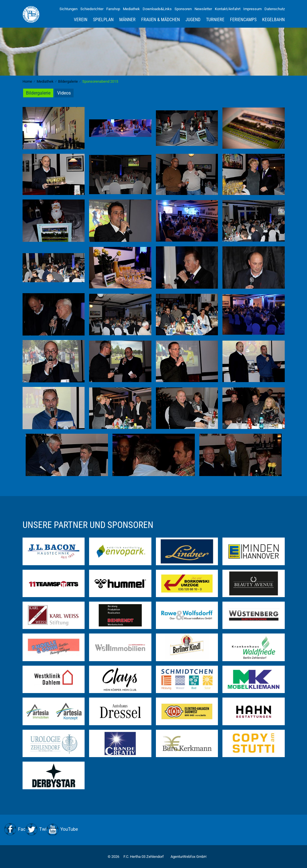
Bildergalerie (38, 93)
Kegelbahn (273, 20)
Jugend (193, 20)
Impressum (252, 9)
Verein (81, 20)
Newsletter (203, 9)
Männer (127, 20)
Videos (64, 93)
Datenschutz (275, 9)
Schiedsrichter (92, 9)
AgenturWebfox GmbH (188, 857)
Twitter (46, 829)
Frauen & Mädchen (161, 20)
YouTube (69, 829)
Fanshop (113, 9)
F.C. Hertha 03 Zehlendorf (144, 857)
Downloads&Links (157, 9)
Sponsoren (183, 9)
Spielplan (103, 20)
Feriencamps (243, 20)
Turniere (215, 20)
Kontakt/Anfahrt (228, 9)
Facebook (28, 829)
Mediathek (131, 9)
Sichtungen (69, 9)
